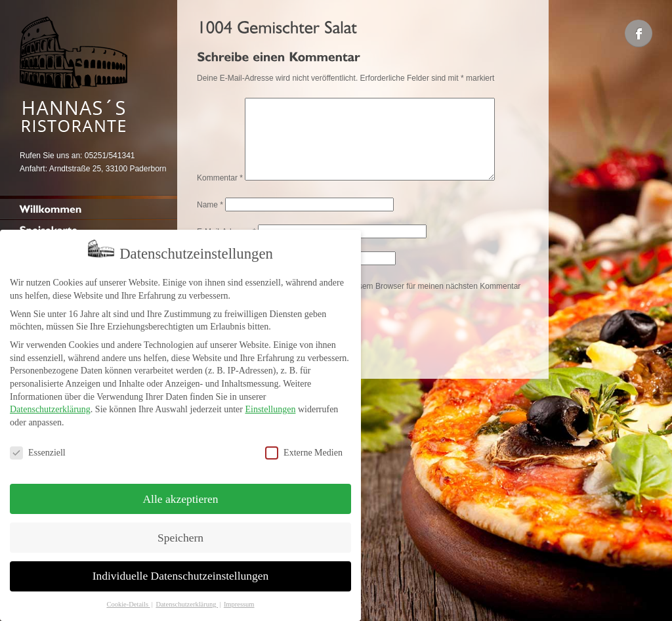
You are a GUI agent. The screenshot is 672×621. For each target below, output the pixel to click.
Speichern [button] (180, 532)
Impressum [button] (239, 599)
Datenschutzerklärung (50, 404)
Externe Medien (304, 447)
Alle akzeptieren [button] (180, 494)
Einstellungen (270, 404)
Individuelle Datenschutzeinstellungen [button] (181, 571)
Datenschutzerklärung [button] (187, 599)
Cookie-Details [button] (128, 599)
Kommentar (220, 194)
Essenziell (38, 447)
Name (210, 221)
